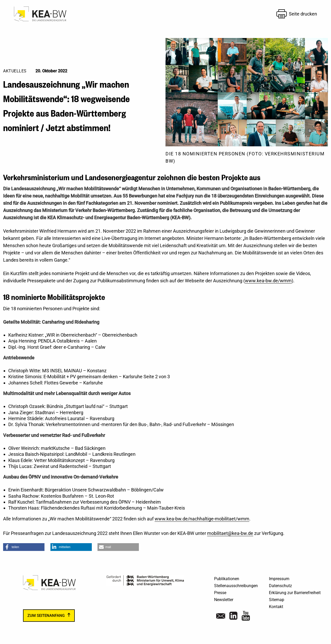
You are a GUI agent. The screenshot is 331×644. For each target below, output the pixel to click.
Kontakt (276, 607)
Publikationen (227, 579)
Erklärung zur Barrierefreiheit (295, 593)
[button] (24, 547)
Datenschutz (280, 586)
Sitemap (277, 600)
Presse (220, 593)
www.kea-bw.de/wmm (268, 281)
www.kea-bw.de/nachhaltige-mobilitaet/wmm (202, 519)
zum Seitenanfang (46, 616)
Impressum (279, 579)
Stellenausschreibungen (236, 586)
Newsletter (224, 600)
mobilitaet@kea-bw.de (230, 533)
